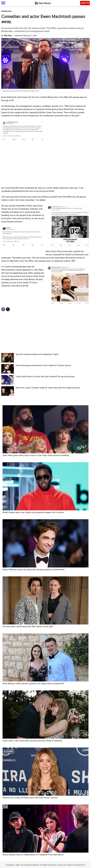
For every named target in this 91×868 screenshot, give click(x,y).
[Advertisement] (46, 165)
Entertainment (6, 11)
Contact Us (62, 865)
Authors (70, 865)
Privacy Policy (80, 865)
